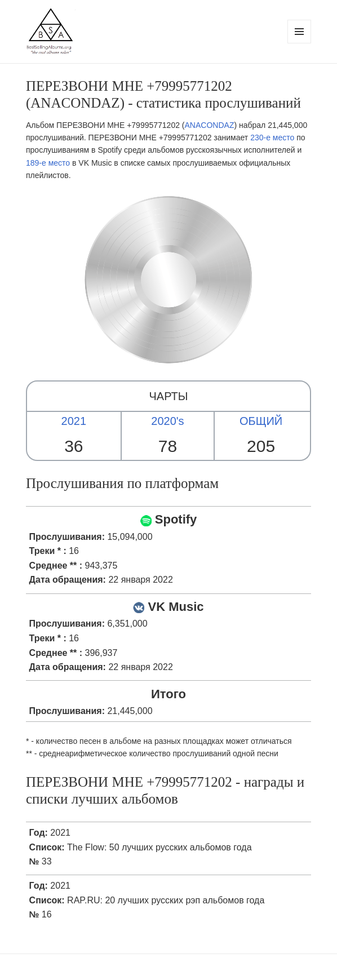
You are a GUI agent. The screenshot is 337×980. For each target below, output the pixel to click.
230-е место (272, 138)
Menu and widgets (300, 43)
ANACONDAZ (210, 125)
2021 (74, 421)
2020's (167, 421)
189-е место (48, 163)
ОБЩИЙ (261, 421)
